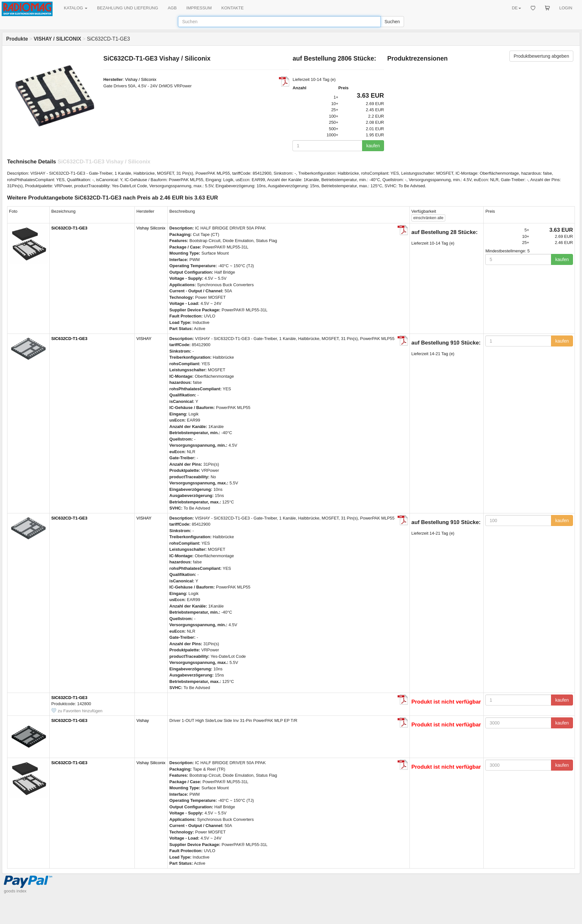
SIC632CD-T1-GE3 (69, 339)
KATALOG (76, 8)
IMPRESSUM (199, 8)
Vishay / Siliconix (141, 79)
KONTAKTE (233, 8)
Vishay (143, 720)
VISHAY (144, 339)
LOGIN (566, 8)
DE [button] (516, 8)
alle (428, 218)
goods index (15, 891)
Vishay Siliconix (151, 228)
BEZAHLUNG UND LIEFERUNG (128, 8)
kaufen (373, 146)
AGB (172, 8)
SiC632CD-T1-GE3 (69, 228)
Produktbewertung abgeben (541, 56)
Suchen (392, 22)
